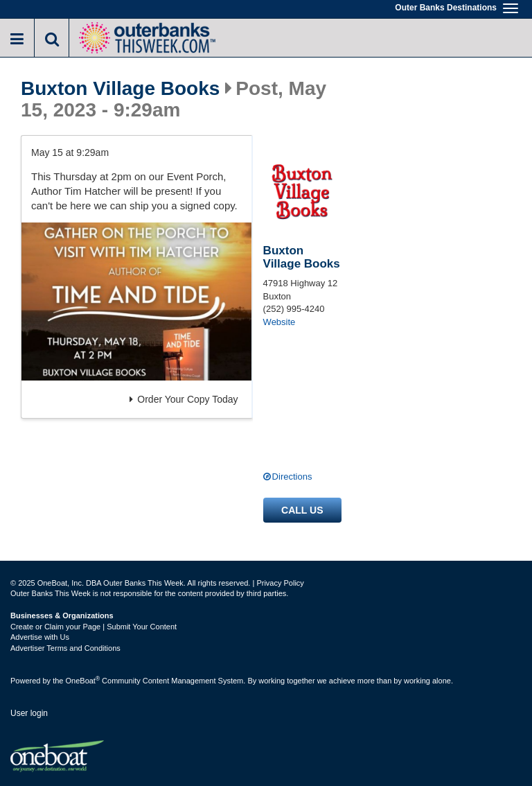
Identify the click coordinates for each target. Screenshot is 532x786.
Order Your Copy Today (184, 399)
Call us (302, 510)
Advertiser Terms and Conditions (65, 648)
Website (280, 322)
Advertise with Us (40, 637)
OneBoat (83, 681)
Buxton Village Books (120, 89)
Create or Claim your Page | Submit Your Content (94, 627)
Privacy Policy (280, 583)
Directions (292, 477)
